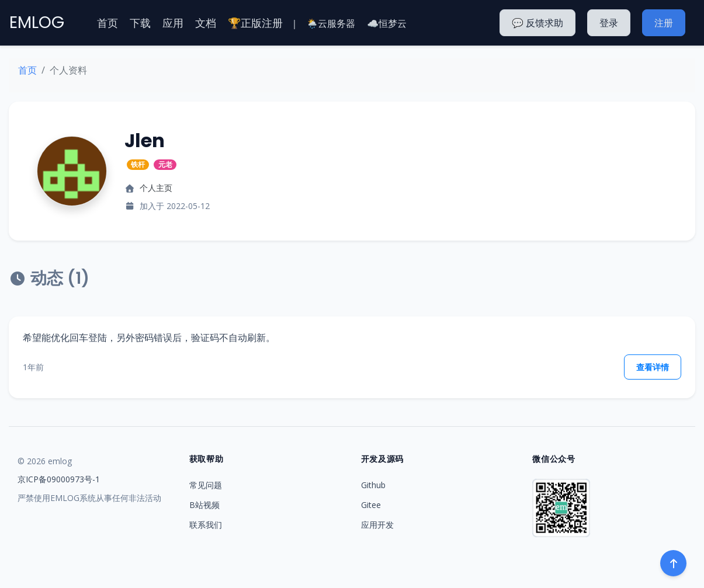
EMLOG (37, 22)
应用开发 (377, 525)
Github (373, 485)
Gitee (371, 505)
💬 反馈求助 (537, 23)
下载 (140, 23)
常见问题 (206, 485)
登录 (609, 23)
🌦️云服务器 (331, 23)
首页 (107, 23)
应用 (173, 23)
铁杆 (138, 164)
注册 (664, 23)
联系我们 (206, 525)
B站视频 (204, 505)
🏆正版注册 (255, 23)
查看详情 (653, 367)
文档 (206, 23)
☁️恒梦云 (387, 23)
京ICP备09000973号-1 (59, 479)
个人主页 (156, 188)
